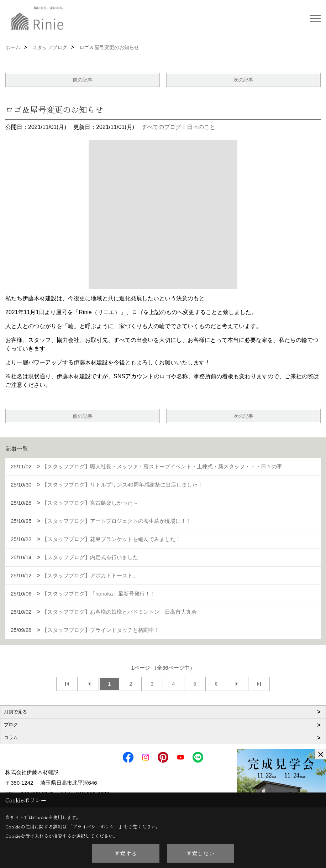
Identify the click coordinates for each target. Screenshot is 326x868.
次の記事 (243, 80)
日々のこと (201, 127)
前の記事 (83, 80)
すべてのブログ (161, 127)
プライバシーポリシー (96, 827)
